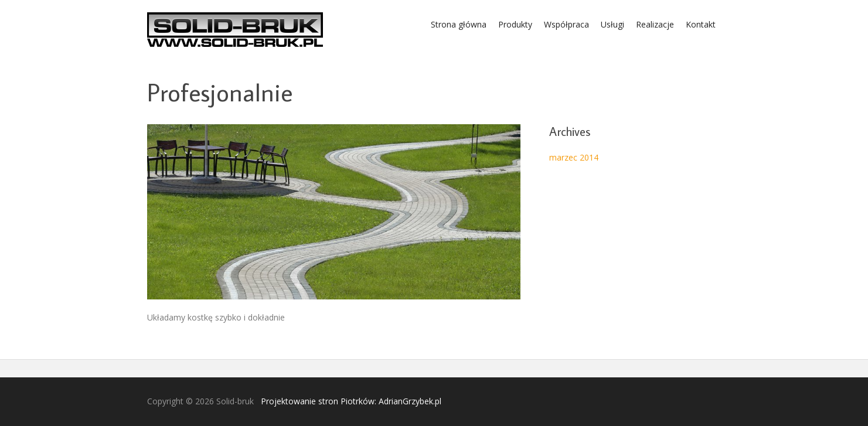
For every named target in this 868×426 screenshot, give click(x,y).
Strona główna (459, 24)
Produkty (515, 24)
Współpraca (566, 24)
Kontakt (701, 24)
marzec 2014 (574, 157)
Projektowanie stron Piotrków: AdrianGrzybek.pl (351, 401)
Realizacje (655, 24)
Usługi (612, 24)
